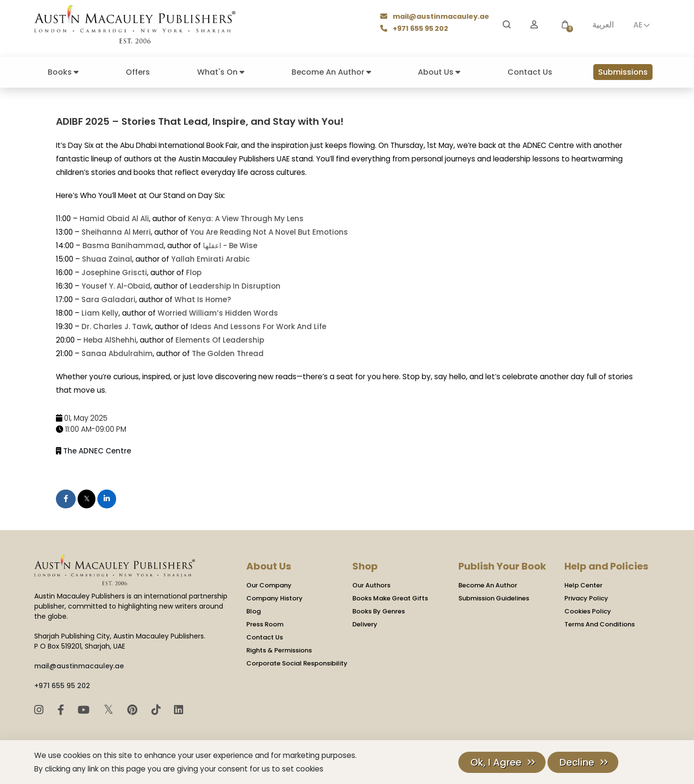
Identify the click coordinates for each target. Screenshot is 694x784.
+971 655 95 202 (415, 29)
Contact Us (530, 72)
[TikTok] (157, 710)
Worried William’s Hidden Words (218, 313)
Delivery (365, 624)
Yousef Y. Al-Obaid (116, 286)
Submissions (623, 72)
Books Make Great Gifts (390, 598)
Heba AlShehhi (109, 340)
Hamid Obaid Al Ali (114, 219)
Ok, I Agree (496, 762)
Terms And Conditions (600, 624)
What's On (221, 72)
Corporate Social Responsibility (297, 663)
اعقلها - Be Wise (230, 246)
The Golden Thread (227, 353)
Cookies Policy (588, 611)
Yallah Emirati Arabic (210, 259)
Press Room (265, 624)
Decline (577, 762)
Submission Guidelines (494, 598)
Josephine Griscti (114, 272)
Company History (274, 598)
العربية (603, 25)
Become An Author (331, 72)
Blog (254, 611)
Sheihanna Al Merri (116, 232)
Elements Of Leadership (219, 340)
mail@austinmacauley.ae (435, 17)
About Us (439, 72)
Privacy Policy (586, 598)
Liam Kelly (100, 313)
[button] (565, 25)
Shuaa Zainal (107, 259)
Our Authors (371, 585)
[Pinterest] (134, 710)
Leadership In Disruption (235, 286)
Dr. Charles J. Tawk (116, 326)
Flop (194, 272)
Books (63, 72)
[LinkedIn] (179, 710)
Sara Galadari (108, 299)
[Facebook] (62, 710)
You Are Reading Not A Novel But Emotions (269, 232)
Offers (138, 72)
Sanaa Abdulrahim (117, 353)
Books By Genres (379, 611)
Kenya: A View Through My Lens (246, 219)
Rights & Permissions (279, 650)
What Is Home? (203, 299)
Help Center (583, 585)
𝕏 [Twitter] (110, 709)
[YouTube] (85, 710)
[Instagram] (40, 710)
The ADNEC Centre (97, 450)
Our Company (269, 585)
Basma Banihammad (123, 246)
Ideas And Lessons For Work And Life (258, 326)
